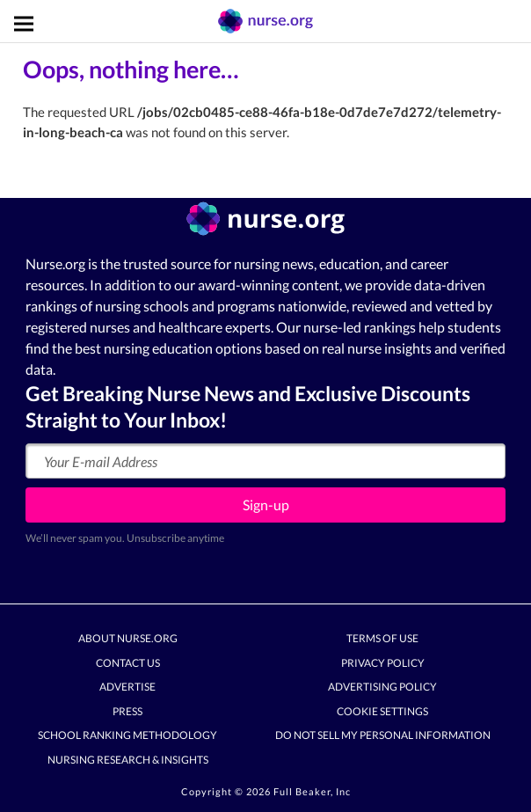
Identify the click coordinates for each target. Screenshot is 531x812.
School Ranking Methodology (127, 736)
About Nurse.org (128, 639)
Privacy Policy (383, 663)
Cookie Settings (382, 711)
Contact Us (128, 663)
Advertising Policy (382, 688)
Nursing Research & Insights (128, 760)
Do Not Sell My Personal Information (383, 736)
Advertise (127, 688)
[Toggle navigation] (24, 24)
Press (127, 711)
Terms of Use (382, 639)
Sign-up (266, 505)
